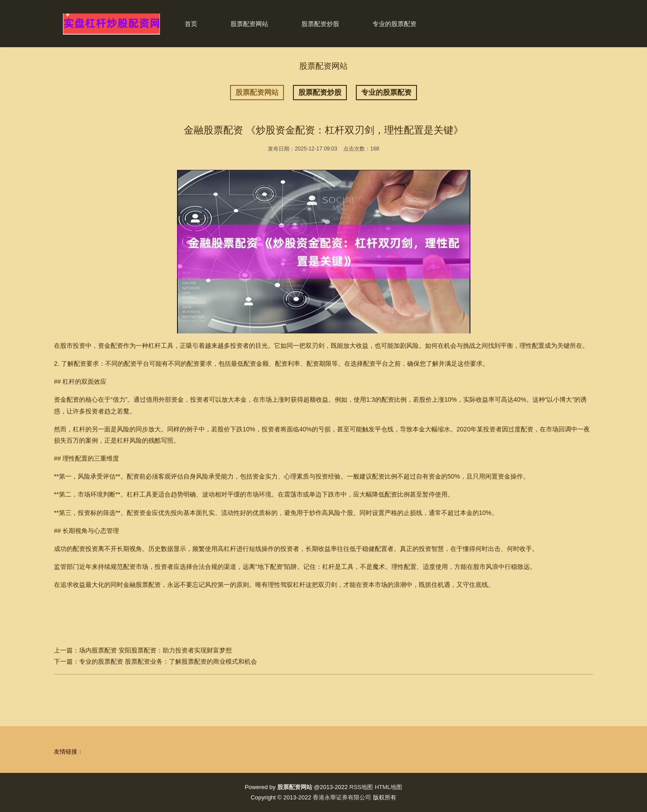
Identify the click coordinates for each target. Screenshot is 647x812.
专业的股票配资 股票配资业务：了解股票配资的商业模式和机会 (168, 661)
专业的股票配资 (394, 24)
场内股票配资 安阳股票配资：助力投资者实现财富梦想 (155, 650)
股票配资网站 (249, 24)
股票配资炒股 (320, 24)
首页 (191, 24)
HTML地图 (388, 787)
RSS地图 (361, 787)
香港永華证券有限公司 (342, 797)
